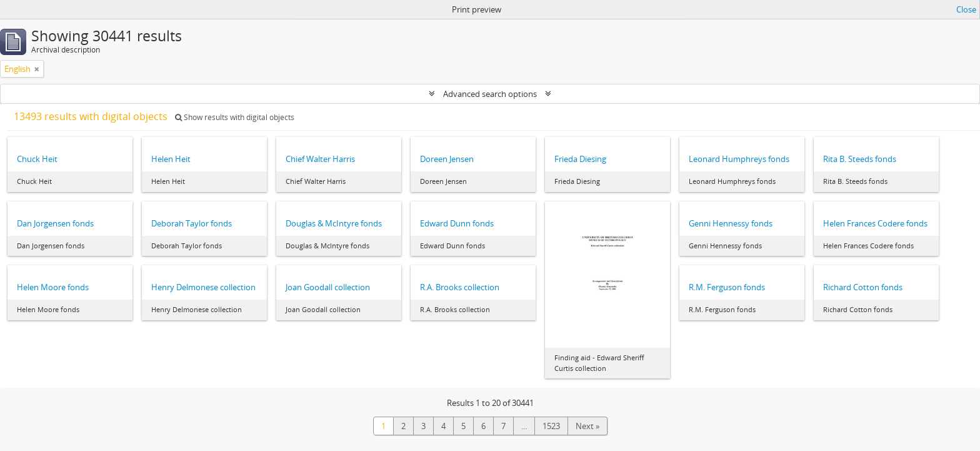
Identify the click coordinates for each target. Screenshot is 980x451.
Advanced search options (490, 94)
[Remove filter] (37, 69)
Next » (587, 426)
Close (966, 9)
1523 (551, 426)
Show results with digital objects (235, 117)
